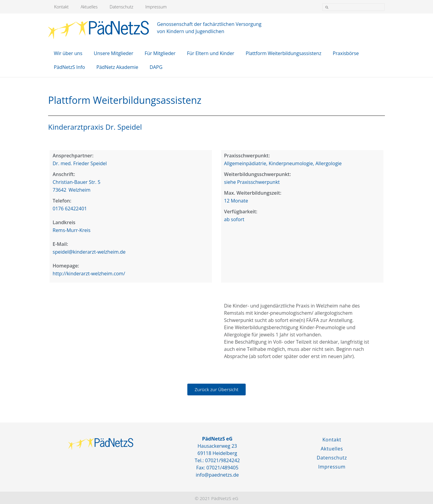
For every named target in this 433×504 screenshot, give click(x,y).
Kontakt (61, 7)
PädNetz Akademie (117, 67)
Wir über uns (68, 53)
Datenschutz (122, 7)
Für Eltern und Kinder (211, 53)
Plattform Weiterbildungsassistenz (284, 53)
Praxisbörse (346, 53)
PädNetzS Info (69, 67)
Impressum (156, 7)
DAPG (156, 67)
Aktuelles (89, 7)
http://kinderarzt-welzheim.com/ (89, 274)
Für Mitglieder (160, 53)
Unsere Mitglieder (114, 53)
